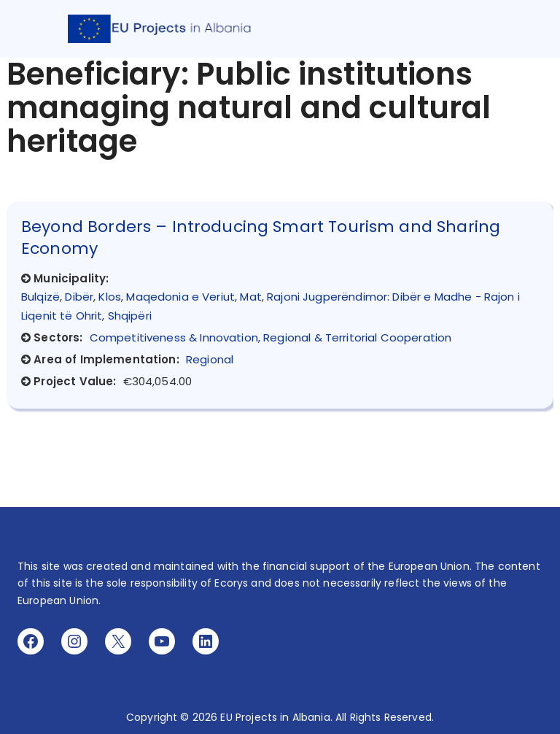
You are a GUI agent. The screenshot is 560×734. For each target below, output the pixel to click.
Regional (210, 359)
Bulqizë (40, 297)
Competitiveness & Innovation (174, 337)
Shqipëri (130, 316)
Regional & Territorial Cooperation (357, 337)
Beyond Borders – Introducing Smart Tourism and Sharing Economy (261, 237)
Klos (110, 297)
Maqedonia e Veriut (180, 297)
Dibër (79, 297)
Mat (250, 297)
